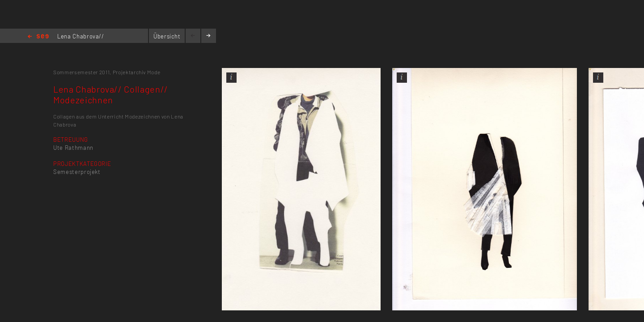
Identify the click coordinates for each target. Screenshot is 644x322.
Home (38, 37)
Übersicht (167, 36)
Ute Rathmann (73, 148)
